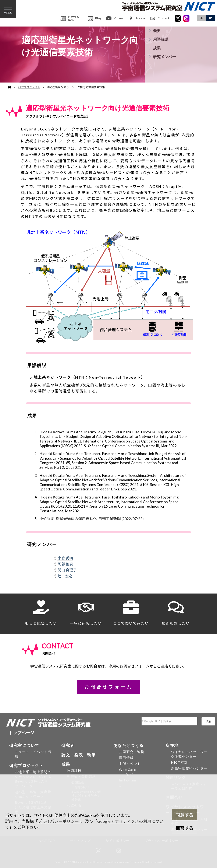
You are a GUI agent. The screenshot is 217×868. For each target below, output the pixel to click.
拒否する (184, 828)
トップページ (22, 733)
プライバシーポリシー (58, 821)
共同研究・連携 (132, 752)
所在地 (172, 745)
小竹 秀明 (65, 558)
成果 (157, 48)
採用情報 (126, 758)
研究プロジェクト (29, 87)
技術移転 (74, 771)
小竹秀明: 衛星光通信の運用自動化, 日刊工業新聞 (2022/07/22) (91, 519)
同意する (184, 815)
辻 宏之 (65, 576)
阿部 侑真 (65, 564)
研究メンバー (164, 57)
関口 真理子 (67, 570)
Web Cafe (127, 769)
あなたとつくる (129, 745)
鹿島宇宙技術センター (189, 768)
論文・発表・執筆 (79, 755)
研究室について (24, 745)
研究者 (68, 745)
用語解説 (161, 39)
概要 (157, 31)
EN (201, 18)
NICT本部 (179, 762)
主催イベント (130, 764)
